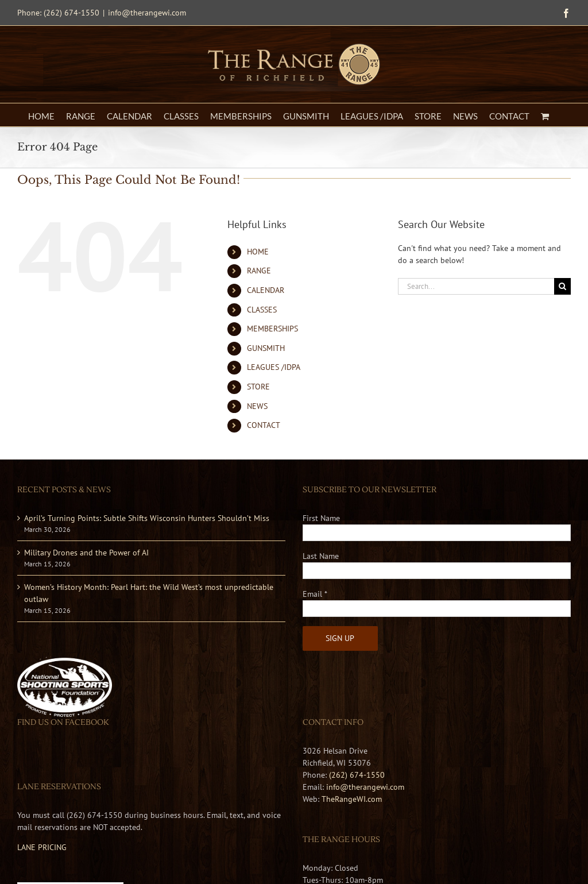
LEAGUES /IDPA (274, 367)
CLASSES (262, 310)
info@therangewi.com (147, 13)
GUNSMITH (266, 348)
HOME (258, 252)
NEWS (257, 406)
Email (315, 594)
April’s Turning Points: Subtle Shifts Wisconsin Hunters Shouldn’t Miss (147, 518)
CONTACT (264, 425)
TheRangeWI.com (352, 799)
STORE (258, 387)
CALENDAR (266, 290)
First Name (321, 518)
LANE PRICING (42, 847)
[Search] (562, 286)
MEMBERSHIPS (272, 329)
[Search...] (476, 286)
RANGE (259, 271)
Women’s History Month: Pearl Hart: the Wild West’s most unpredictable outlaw (149, 593)
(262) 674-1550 (357, 775)
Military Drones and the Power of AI (86, 553)
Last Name (321, 556)
